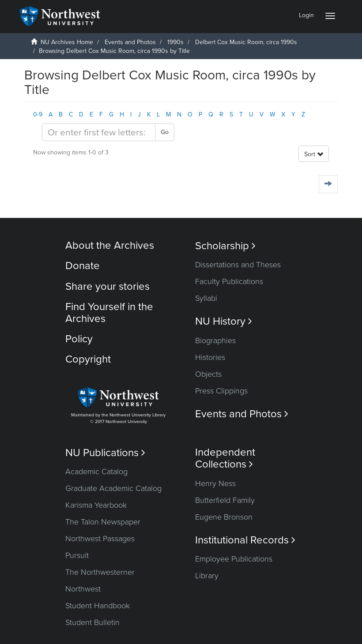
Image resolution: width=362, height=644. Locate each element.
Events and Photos (130, 42)
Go (165, 132)
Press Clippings (221, 391)
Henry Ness (215, 483)
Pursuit (77, 555)
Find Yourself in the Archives (109, 313)
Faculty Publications (229, 281)
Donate (83, 266)
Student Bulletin (92, 622)
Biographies (215, 341)
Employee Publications (234, 559)
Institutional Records (245, 540)
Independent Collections (225, 458)
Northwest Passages (100, 539)
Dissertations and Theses (238, 265)
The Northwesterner (100, 572)
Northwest (83, 589)
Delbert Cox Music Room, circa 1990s (246, 42)
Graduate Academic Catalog (113, 488)
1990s (175, 42)
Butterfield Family (225, 500)
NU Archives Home (67, 42)
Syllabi (206, 298)
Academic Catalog (96, 472)
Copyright (88, 359)
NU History (224, 321)
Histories (210, 357)
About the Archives (110, 245)
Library (207, 576)
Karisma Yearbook (96, 505)
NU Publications (105, 453)
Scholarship (225, 246)
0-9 (38, 114)
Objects (208, 374)
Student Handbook (98, 606)
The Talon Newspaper (103, 522)
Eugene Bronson (224, 517)
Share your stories (107, 286)
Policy (79, 339)
